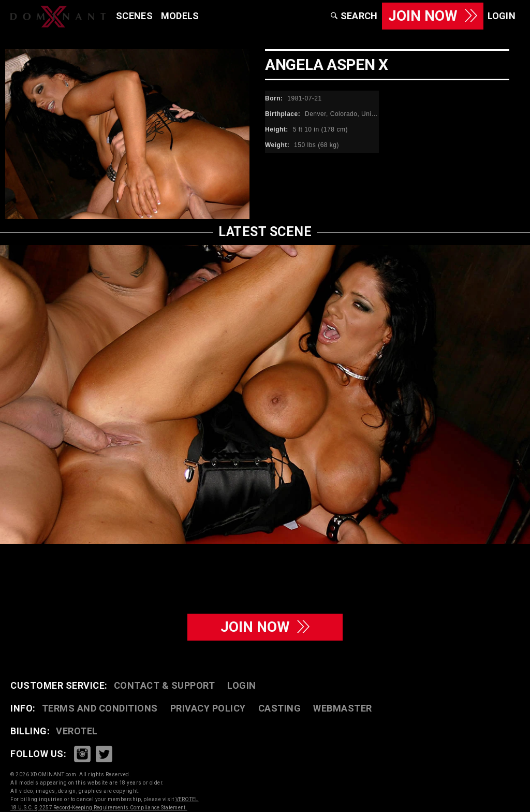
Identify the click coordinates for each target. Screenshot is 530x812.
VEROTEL (77, 731)
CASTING (280, 708)
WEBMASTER (343, 708)
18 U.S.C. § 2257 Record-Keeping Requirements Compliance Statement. (99, 808)
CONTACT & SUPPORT (165, 685)
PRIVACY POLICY (208, 708)
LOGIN (242, 685)
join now (265, 627)
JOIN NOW (433, 16)
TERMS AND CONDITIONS (100, 708)
